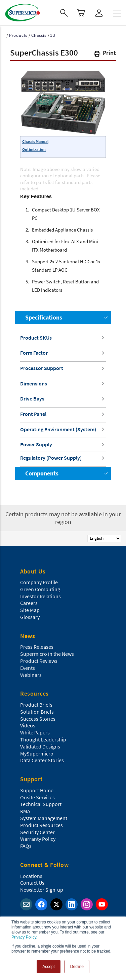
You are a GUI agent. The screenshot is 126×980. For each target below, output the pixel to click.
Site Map (30, 610)
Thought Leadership (43, 739)
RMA (25, 811)
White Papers (35, 732)
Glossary (30, 617)
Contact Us (32, 883)
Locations (31, 876)
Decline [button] (77, 967)
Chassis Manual (35, 141)
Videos (28, 725)
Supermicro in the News (47, 654)
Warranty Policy (38, 839)
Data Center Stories (42, 760)
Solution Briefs (37, 712)
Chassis (39, 35)
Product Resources (41, 825)
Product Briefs (36, 705)
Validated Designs (40, 746)
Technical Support (41, 804)
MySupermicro (37, 753)
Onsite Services (37, 797)
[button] (104, 54)
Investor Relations (40, 596)
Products (18, 35)
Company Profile (39, 582)
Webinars (31, 675)
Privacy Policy (24, 937)
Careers (29, 603)
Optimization (34, 149)
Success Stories (38, 719)
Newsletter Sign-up (42, 890)
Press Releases (37, 647)
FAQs (26, 846)
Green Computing (40, 589)
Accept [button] (49, 967)
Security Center (37, 832)
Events (28, 668)
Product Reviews (39, 661)
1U (53, 35)
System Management (44, 818)
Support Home (37, 790)
